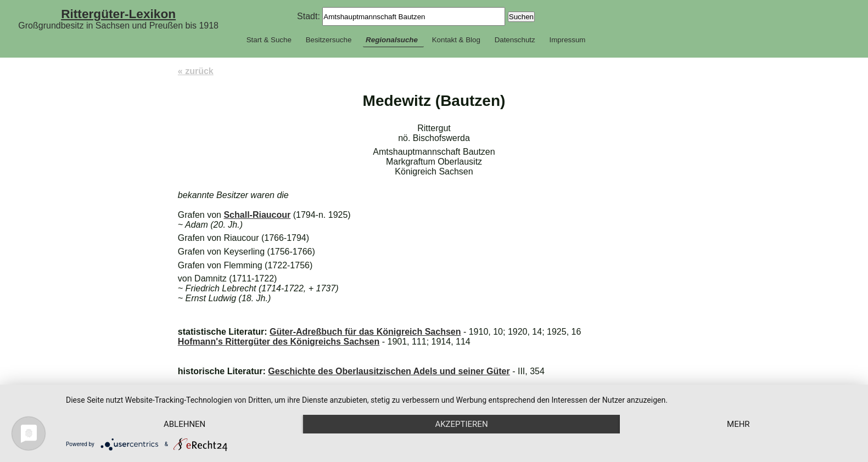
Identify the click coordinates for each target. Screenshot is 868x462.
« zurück (196, 71)
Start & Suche (269, 40)
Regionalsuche (392, 40)
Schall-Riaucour (257, 215)
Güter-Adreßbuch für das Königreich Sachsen (365, 332)
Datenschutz (515, 40)
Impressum (567, 40)
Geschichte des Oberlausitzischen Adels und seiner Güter (389, 371)
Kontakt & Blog (456, 40)
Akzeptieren (461, 424)
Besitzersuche (329, 40)
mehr (738, 424)
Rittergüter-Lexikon (118, 14)
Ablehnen (184, 424)
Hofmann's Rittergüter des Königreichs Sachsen (279, 342)
